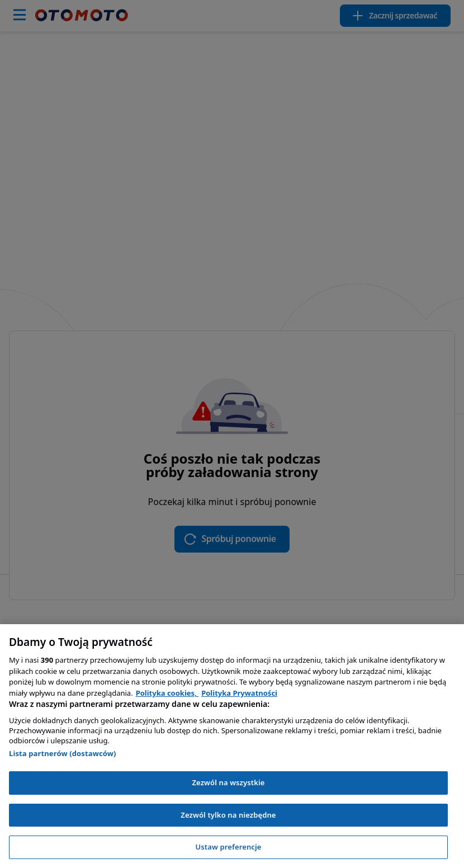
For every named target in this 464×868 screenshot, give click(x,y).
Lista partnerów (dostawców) (63, 753)
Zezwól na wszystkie (228, 782)
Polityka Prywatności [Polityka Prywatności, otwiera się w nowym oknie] (239, 693)
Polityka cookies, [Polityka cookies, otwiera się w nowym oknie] (167, 693)
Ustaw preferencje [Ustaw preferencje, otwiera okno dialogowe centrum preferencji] (228, 847)
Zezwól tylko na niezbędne (228, 815)
